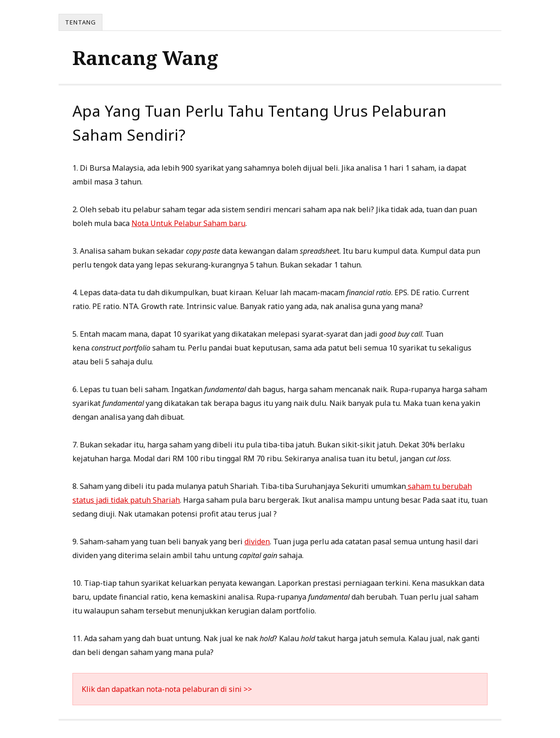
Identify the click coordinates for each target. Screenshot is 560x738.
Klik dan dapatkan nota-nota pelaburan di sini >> (167, 689)
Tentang (80, 22)
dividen (257, 542)
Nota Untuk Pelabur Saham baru (188, 223)
